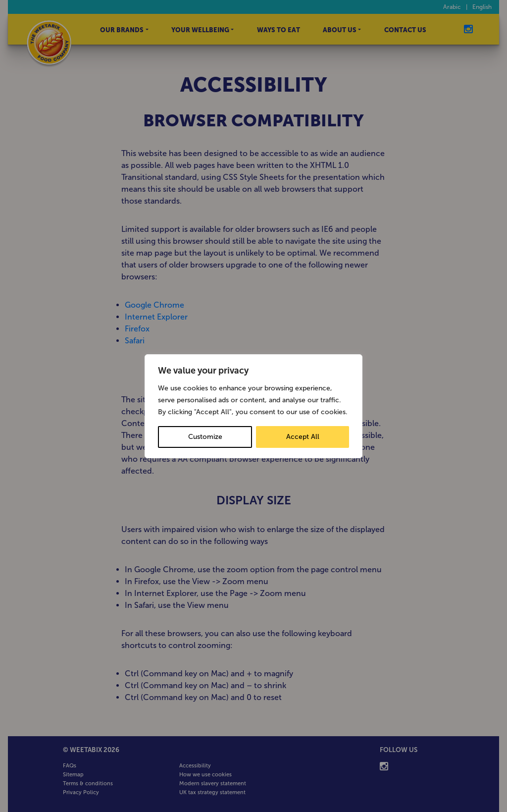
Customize (205, 437)
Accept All (303, 437)
